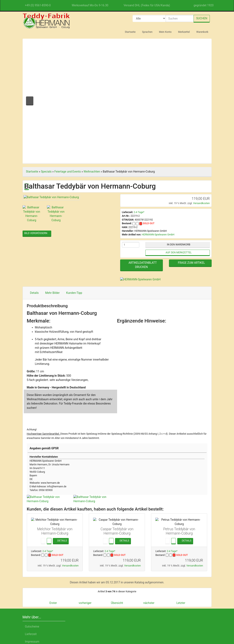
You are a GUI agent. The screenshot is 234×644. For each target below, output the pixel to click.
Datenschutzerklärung (166, 625)
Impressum (193, 625)
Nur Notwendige (182, 601)
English (54, 625)
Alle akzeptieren (182, 590)
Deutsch (39, 625)
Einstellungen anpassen (182, 611)
